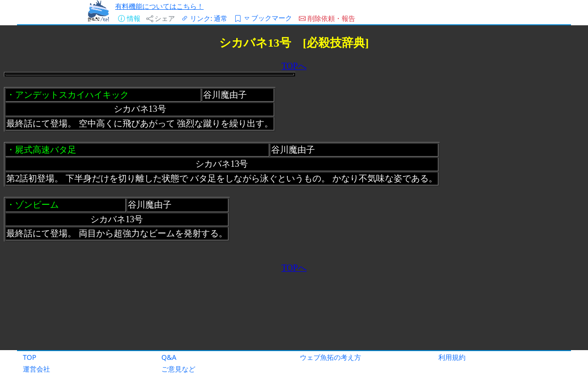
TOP (30, 357)
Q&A (169, 357)
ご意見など (178, 369)
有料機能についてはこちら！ (159, 6)
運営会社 (36, 369)
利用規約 (452, 357)
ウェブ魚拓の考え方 (330, 357)
